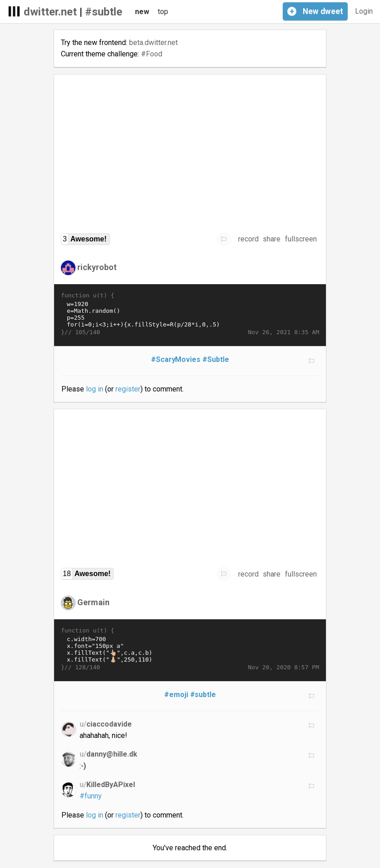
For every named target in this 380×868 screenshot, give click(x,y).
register (128, 389)
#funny (91, 796)
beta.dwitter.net (153, 43)
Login (364, 11)
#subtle (104, 12)
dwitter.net (50, 12)
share (272, 239)
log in (95, 389)
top (163, 12)
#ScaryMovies (176, 359)
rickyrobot (97, 267)
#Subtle (216, 359)
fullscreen (301, 239)
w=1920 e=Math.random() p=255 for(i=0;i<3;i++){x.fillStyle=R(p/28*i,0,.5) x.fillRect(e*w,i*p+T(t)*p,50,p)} (190, 314)
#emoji (176, 695)
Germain (93, 602)
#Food (152, 54)
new (142, 12)
